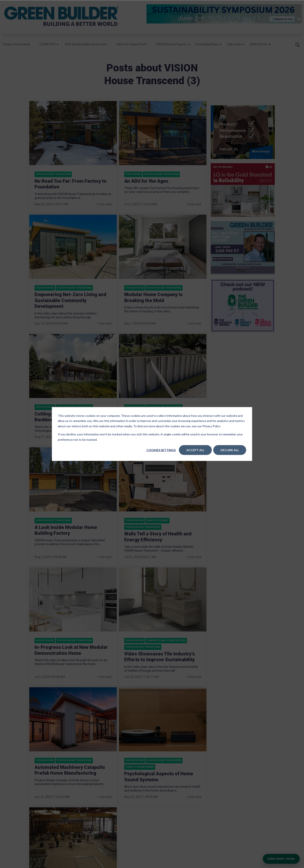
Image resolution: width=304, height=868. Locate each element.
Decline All (230, 450)
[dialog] (152, 434)
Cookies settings (161, 450)
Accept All (195, 450)
